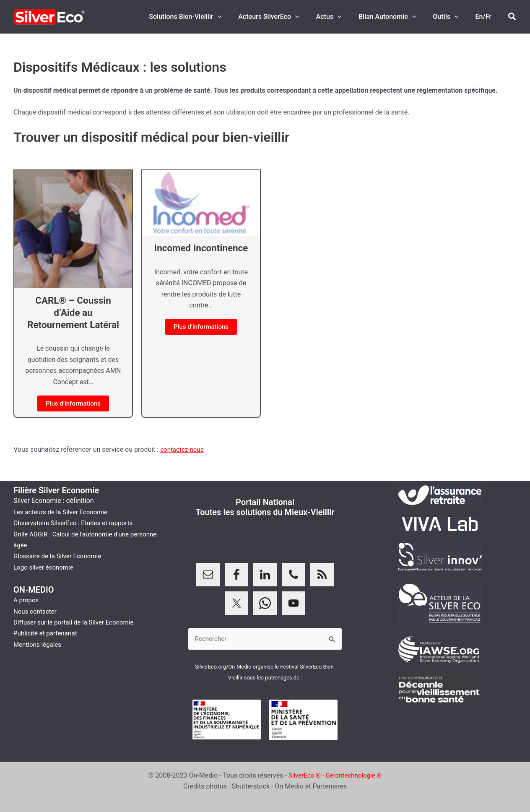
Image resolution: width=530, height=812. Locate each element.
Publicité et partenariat (47, 633)
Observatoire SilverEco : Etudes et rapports (77, 522)
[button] (236, 17)
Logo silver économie (45, 566)
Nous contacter (36, 610)
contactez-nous (183, 449)
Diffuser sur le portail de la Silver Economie (77, 621)
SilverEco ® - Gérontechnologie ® (335, 775)
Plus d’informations (73, 403)
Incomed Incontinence (201, 248)
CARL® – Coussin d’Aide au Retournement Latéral (73, 312)
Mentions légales (39, 644)
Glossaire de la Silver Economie (60, 556)
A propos (27, 600)
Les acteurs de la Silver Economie (63, 511)
